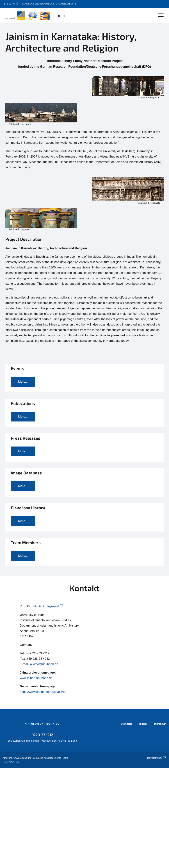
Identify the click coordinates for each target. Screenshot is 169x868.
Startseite (127, 724)
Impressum (160, 724)
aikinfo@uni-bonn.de (44, 664)
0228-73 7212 (42, 735)
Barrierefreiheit (157, 758)
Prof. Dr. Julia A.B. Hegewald (42, 606)
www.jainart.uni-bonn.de (36, 678)
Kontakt (143, 724)
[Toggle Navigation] (161, 15)
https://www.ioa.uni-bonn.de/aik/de (43, 692)
